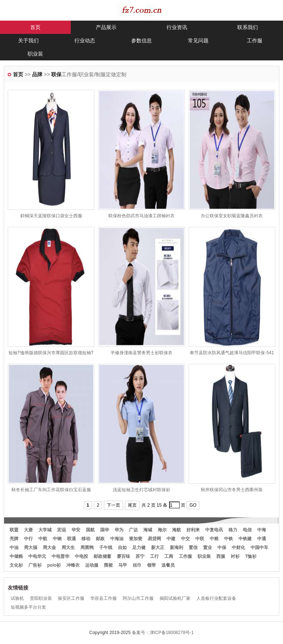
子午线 (106, 548)
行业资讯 (177, 27)
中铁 (228, 539)
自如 (122, 548)
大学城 (45, 530)
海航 (177, 530)
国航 (90, 530)
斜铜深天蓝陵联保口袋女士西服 (51, 216)
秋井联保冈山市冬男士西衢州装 (232, 490)
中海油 (117, 539)
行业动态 (85, 41)
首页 (35, 27)
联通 (71, 539)
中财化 (238, 548)
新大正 (158, 548)
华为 (119, 530)
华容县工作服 (104, 598)
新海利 (177, 548)
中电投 (81, 556)
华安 (76, 530)
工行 (154, 556)
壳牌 (14, 539)
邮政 (100, 539)
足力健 (139, 548)
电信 (247, 530)
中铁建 (245, 539)
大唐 (28, 530)
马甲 (123, 565)
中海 (262, 530)
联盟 (14, 530)
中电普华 (60, 556)
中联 (200, 539)
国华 (105, 530)
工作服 (255, 41)
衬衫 (235, 556)
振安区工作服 (71, 598)
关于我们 (28, 41)
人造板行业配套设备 (216, 598)
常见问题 (198, 41)
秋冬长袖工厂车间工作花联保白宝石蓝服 (51, 490)
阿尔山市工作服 (138, 598)
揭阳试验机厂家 (175, 598)
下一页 (113, 505)
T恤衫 (251, 556)
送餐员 (168, 565)
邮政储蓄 (102, 556)
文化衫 (16, 565)
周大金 (49, 548)
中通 (262, 539)
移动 (86, 539)
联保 (56, 74)
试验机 (17, 598)
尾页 (132, 505)
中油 (14, 548)
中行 (28, 539)
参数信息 (141, 41)
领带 (151, 565)
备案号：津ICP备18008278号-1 (163, 633)
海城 (148, 530)
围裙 (108, 565)
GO (193, 505)
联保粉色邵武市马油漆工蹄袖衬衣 (141, 216)
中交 (185, 539)
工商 (169, 556)
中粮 (214, 539)
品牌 (37, 74)
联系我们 (248, 27)
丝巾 (137, 565)
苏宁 (140, 556)
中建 (171, 539)
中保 (222, 548)
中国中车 (259, 548)
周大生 (68, 548)
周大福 (31, 548)
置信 (193, 548)
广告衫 (35, 565)
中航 (43, 539)
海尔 (162, 530)
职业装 (35, 54)
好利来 (193, 530)
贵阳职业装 (41, 598)
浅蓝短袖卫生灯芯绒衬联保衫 (141, 490)
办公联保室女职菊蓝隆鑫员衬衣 (232, 216)
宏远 (62, 530)
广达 (133, 530)
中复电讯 (214, 530)
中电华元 (37, 556)
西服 (221, 556)
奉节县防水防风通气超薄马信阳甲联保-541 (232, 353)
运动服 (92, 565)
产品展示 (106, 27)
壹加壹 (136, 539)
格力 (233, 530)
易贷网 (154, 539)
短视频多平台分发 (28, 607)
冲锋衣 (73, 565)
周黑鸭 (87, 548)
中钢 (57, 539)
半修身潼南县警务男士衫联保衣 (141, 353)
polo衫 (54, 565)
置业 (207, 548)
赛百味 (123, 556)
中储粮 (16, 556)
